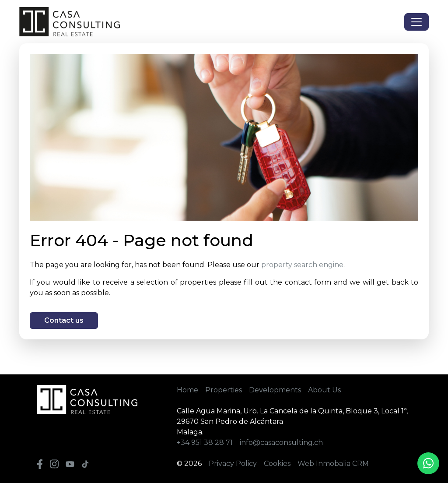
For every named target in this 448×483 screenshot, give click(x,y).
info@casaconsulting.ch (281, 442)
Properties (224, 390)
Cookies (277, 464)
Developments (275, 390)
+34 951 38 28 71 (205, 442)
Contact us (64, 320)
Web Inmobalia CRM (333, 464)
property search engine (302, 265)
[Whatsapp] (428, 463)
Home (187, 390)
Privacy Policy (233, 464)
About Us (324, 390)
